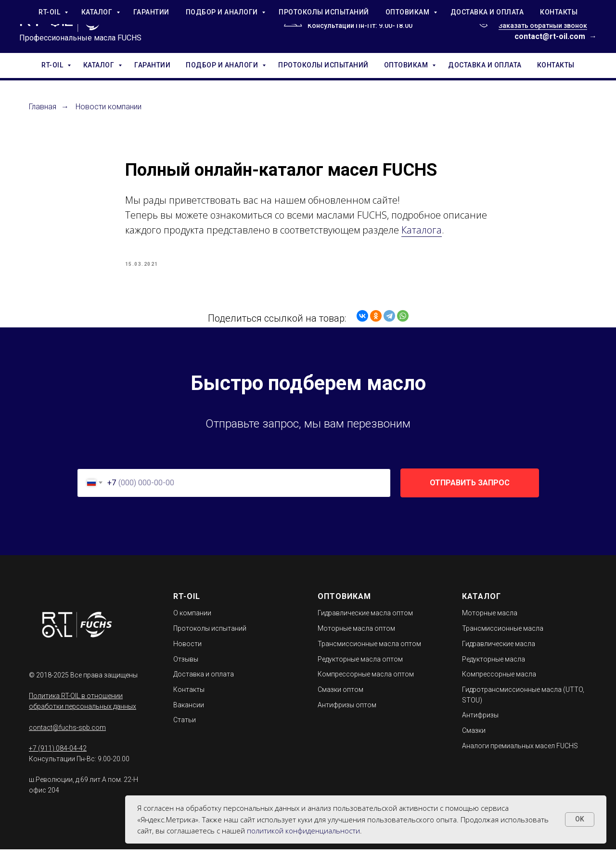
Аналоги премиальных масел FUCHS (520, 754)
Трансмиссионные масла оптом (369, 652)
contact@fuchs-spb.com (67, 736)
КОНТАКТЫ (556, 65)
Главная (43, 107)
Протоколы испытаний (210, 637)
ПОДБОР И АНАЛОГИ (223, 65)
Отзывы (186, 667)
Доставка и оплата (204, 683)
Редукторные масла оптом (360, 667)
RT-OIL (53, 65)
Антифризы (480, 724)
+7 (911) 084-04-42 (528, 15)
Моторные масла (490, 622)
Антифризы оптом (347, 713)
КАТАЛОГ (100, 65)
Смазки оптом (340, 698)
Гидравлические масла (499, 652)
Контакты (189, 698)
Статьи (185, 728)
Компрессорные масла (499, 683)
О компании (192, 622)
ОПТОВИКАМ (407, 65)
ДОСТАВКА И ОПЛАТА (485, 65)
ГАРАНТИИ (152, 65)
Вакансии (189, 713)
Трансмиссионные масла (503, 637)
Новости (187, 652)
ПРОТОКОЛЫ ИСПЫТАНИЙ (323, 65)
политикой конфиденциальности (303, 831)
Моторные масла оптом (356, 637)
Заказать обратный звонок (543, 26)
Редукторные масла (494, 667)
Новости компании (109, 107)
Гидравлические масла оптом (365, 622)
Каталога (422, 234)
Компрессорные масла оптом (366, 683)
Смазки (474, 739)
